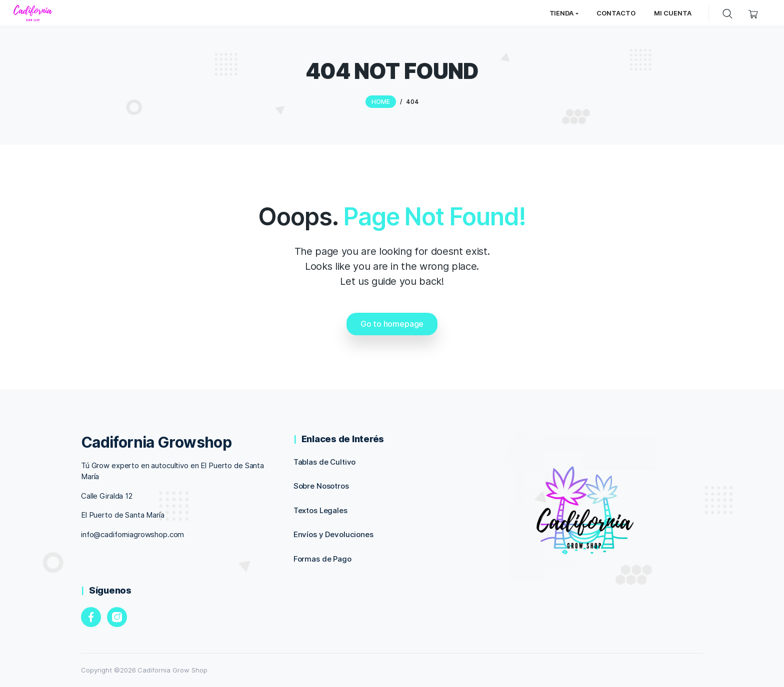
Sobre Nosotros (321, 486)
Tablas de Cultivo (325, 462)
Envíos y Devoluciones (333, 534)
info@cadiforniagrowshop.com (132, 534)
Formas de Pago (322, 559)
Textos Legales (320, 510)
